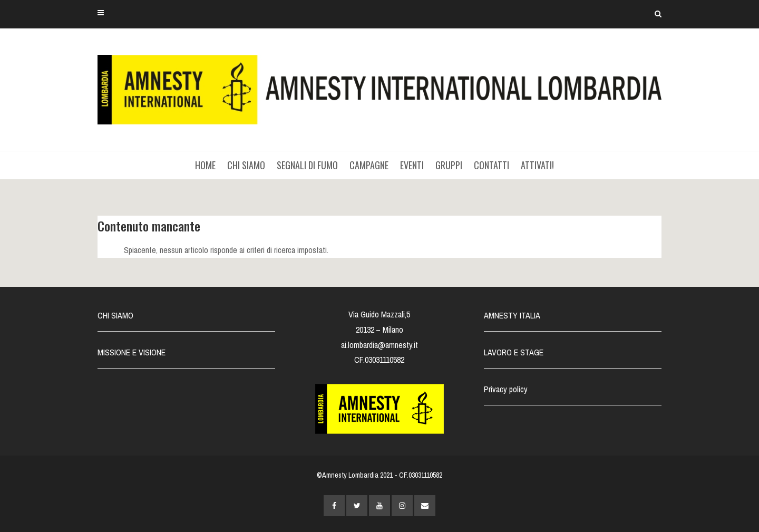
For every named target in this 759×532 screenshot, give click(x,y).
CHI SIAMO (246, 165)
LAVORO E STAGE (514, 352)
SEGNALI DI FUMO (307, 165)
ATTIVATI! (537, 165)
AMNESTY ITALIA (512, 315)
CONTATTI (492, 165)
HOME (205, 165)
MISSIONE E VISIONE (132, 352)
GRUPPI (449, 165)
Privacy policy (506, 389)
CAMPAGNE (369, 165)
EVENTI (412, 165)
